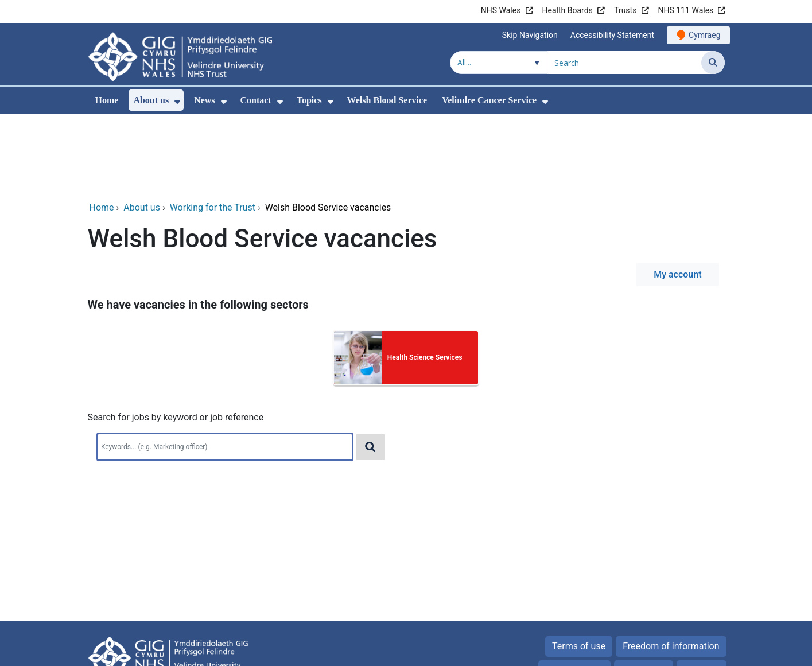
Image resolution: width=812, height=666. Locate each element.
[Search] (713, 63)
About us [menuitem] (151, 100)
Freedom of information (671, 568)
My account (677, 196)
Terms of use (579, 568)
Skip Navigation (530, 35)
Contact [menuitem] (256, 100)
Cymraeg (704, 35)
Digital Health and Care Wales (652, 651)
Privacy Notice (574, 592)
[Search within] (499, 63)
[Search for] (624, 63)
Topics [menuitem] (309, 100)
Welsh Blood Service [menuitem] (387, 100)
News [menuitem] (204, 100)
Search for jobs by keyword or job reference (176, 339)
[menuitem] (177, 102)
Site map (702, 592)
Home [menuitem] (107, 100)
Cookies (637, 592)
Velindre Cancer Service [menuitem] (489, 100)
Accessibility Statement (612, 35)
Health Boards (568, 10)
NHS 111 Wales (686, 10)
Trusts (625, 10)
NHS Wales (501, 10)
